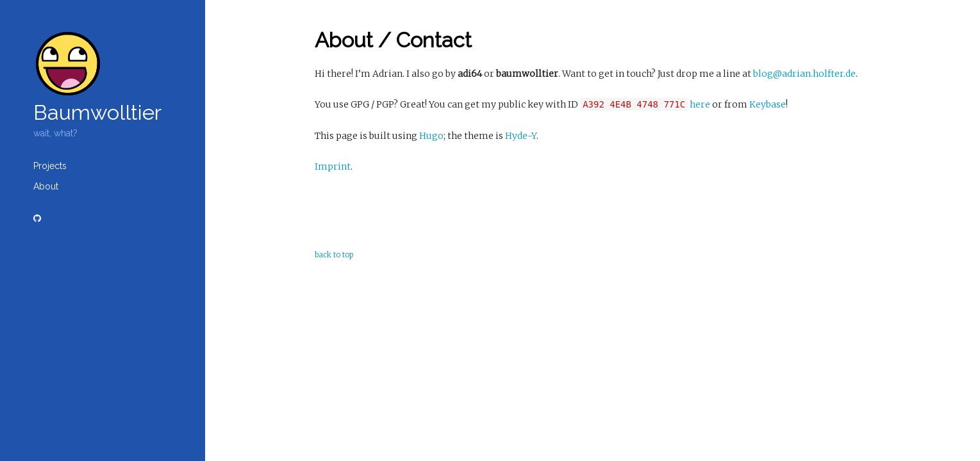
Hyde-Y (521, 136)
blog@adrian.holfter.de (804, 74)
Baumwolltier (97, 112)
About (46, 186)
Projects (50, 166)
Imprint (333, 166)
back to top (334, 255)
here (700, 104)
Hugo (431, 136)
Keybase (768, 104)
